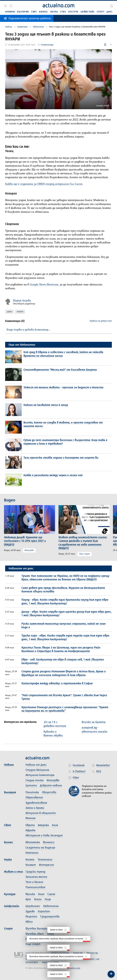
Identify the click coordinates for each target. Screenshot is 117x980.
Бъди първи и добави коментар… (29, 330)
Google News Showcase (44, 285)
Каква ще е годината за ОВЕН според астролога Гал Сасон (44, 184)
